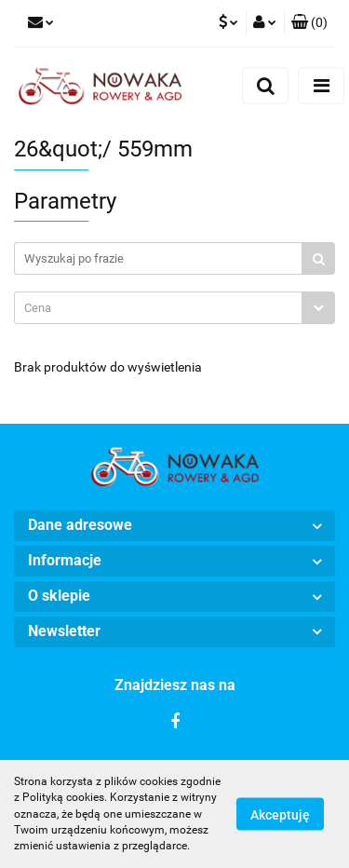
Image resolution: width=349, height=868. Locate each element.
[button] (309, 23)
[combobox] (174, 308)
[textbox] (158, 308)
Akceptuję (280, 815)
